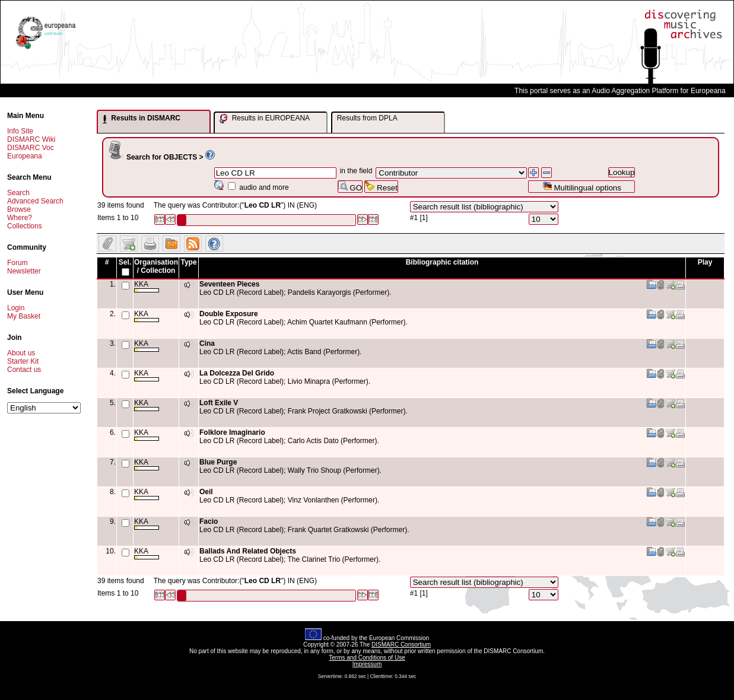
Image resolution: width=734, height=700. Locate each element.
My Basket (24, 316)
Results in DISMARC (142, 119)
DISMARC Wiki (31, 139)
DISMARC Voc (31, 148)
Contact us (24, 370)
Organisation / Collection (156, 266)
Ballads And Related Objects (248, 551)
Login (16, 308)
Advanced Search (35, 201)
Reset (381, 187)
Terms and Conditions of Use (367, 658)
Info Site (20, 131)
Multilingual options (582, 187)
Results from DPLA (367, 118)
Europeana (25, 156)
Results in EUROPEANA (265, 119)
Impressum (367, 664)
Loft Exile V (219, 403)
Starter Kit (23, 361)
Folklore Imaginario (232, 432)
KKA (147, 286)
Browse (19, 209)
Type (188, 262)
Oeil (206, 492)
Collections (25, 226)
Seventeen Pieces (229, 284)
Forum (18, 263)
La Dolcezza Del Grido (237, 373)
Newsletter (24, 271)
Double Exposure (229, 314)
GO (350, 187)
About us (21, 353)
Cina (207, 343)
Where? (20, 218)
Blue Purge (218, 462)
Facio (209, 521)
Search (18, 193)
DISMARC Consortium (401, 645)
